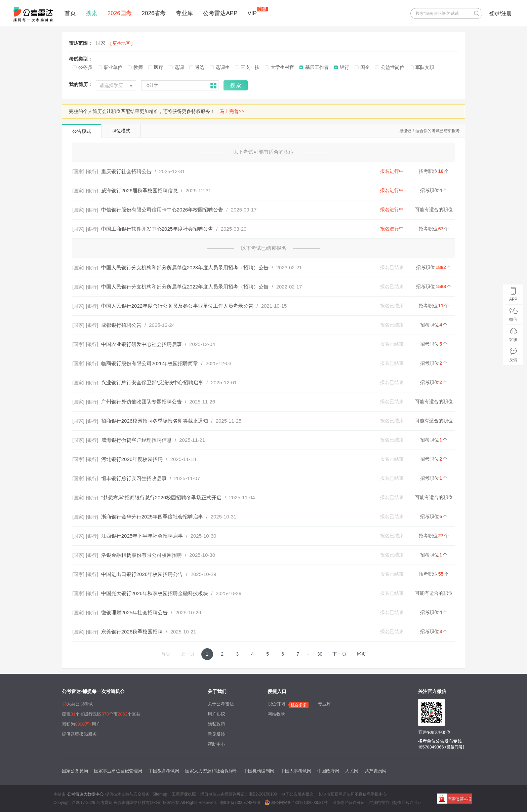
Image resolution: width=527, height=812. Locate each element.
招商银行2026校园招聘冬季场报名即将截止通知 (155, 421)
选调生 (222, 67)
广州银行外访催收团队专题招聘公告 (141, 402)
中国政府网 (328, 771)
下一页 (339, 654)
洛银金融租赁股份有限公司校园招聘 (141, 555)
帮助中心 (216, 744)
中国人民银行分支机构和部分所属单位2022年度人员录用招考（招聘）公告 (185, 287)
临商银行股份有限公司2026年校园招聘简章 (150, 363)
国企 (365, 67)
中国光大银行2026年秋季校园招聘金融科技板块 (155, 593)
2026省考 (154, 13)
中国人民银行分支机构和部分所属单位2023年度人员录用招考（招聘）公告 (185, 267)
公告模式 (82, 131)
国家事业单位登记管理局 (118, 771)
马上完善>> (232, 111)
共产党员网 (376, 771)
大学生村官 (282, 67)
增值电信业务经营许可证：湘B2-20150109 (239, 794)
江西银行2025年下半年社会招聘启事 (142, 536)
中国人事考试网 (296, 771)
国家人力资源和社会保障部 (211, 771)
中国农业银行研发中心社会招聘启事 (141, 344)
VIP (252, 13)
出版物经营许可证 (349, 803)
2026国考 (120, 13)
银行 (344, 67)
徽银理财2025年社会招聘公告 (134, 612)
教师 (138, 67)
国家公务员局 (75, 771)
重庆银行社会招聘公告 (126, 171)
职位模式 (121, 131)
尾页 (361, 654)
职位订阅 (276, 704)
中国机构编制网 (259, 771)
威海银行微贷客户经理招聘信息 (136, 440)
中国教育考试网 (164, 771)
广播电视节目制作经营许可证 (395, 803)
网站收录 (276, 714)
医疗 (159, 67)
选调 (179, 67)
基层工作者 (317, 67)
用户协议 (216, 714)
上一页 (188, 654)
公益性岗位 (393, 67)
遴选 (200, 67)
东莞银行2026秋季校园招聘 (132, 632)
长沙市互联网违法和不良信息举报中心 (353, 794)
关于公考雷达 (221, 704)
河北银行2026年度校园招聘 (132, 459)
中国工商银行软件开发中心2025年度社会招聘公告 (157, 229)
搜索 (92, 13)
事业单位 (113, 67)
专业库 (184, 13)
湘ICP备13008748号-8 (240, 803)
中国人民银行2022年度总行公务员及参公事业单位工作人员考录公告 (177, 306)
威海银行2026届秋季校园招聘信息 (139, 190)
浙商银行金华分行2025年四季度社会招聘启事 (152, 517)
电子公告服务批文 (297, 794)
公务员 (85, 67)
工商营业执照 (184, 794)
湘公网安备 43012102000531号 (296, 802)
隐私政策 (216, 724)
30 (320, 654)
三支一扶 (250, 67)
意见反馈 (216, 734)
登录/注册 (500, 13)
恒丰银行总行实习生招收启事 (134, 478)
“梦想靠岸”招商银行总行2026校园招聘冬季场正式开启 (161, 497)
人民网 (352, 771)
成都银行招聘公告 (121, 325)
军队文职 (425, 67)
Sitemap (160, 794)
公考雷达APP (220, 13)
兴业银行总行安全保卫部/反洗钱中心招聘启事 (152, 382)
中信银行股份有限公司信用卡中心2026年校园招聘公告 (162, 210)
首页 (70, 13)
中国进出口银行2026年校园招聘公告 (142, 574)
